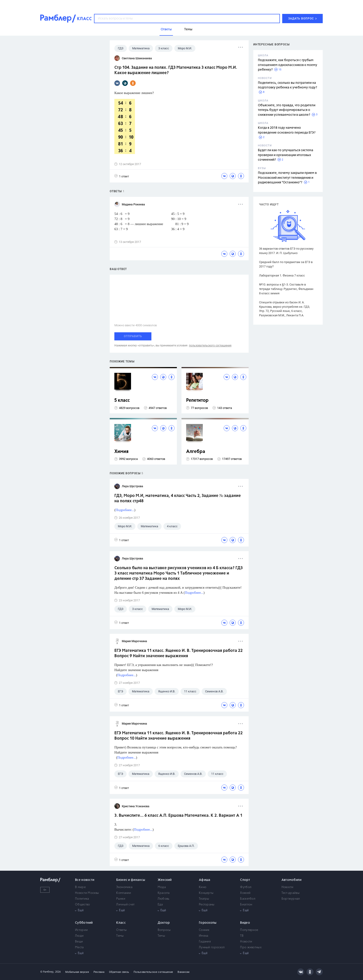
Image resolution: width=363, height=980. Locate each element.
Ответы (121, 930)
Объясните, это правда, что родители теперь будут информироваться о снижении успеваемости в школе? (287, 110)
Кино (203, 887)
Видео (245, 923)
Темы (120, 936)
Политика (82, 899)
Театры (204, 899)
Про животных (251, 947)
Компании (124, 893)
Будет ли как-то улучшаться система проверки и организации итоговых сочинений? (286, 155)
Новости (288, 887)
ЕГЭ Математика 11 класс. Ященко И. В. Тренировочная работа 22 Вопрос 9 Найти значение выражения (178, 653)
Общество (82, 905)
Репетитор (197, 400)
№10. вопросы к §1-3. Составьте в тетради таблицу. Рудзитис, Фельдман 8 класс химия (286, 289)
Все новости (85, 880)
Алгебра (196, 452)
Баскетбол (248, 899)
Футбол (246, 887)
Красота (164, 893)
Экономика (124, 887)
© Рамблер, (47, 972)
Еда (160, 905)
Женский (165, 880)
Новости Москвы (87, 893)
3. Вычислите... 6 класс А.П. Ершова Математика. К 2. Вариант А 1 (178, 816)
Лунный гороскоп (212, 947)
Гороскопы (208, 923)
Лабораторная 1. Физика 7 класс (282, 275)
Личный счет (125, 905)
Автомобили (292, 880)
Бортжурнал (291, 899)
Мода (162, 887)
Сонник (204, 930)
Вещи (79, 942)
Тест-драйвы (291, 893)
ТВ (242, 936)
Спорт (245, 880)
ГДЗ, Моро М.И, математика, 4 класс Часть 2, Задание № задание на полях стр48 (178, 498)
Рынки (121, 899)
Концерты (206, 893)
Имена (204, 936)
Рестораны (207, 905)
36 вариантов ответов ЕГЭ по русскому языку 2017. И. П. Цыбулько (286, 251)
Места (79, 947)
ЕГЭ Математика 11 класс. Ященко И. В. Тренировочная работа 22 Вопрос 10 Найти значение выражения (178, 736)
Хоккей (245, 893)
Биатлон (246, 905)
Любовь (164, 899)
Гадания (205, 942)
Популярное (249, 930)
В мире (80, 887)
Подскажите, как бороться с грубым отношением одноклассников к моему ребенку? (288, 65)
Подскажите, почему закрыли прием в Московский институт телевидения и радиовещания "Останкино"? (287, 178)
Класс (121, 923)
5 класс (122, 400)
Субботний (84, 923)
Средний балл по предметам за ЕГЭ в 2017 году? (286, 264)
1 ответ (122, 176)
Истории (81, 930)
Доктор (164, 923)
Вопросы (164, 930)
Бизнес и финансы (131, 880)
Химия (121, 452)
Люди (79, 936)
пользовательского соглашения (210, 346)
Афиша (205, 880)
